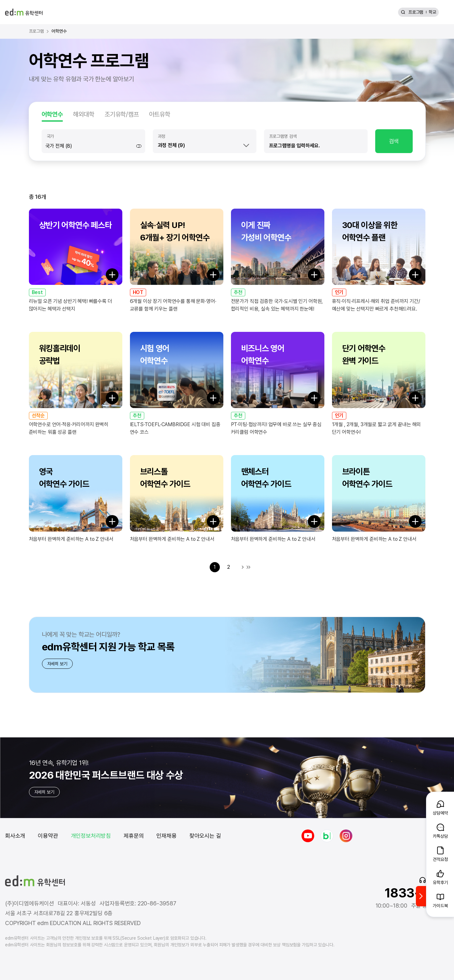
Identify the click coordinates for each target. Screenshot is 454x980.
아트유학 (160, 114)
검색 (394, 141)
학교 (432, 12)
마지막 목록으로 (248, 567)
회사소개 (15, 836)
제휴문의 (134, 836)
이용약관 (48, 836)
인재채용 (166, 836)
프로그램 (416, 12)
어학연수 (52, 114)
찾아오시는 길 (205, 836)
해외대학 (84, 114)
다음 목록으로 (243, 567)
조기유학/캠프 (122, 114)
